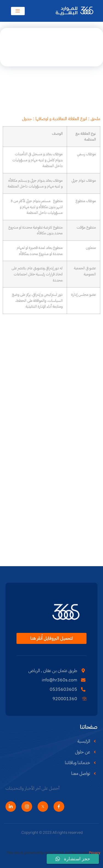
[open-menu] (18, 11)
